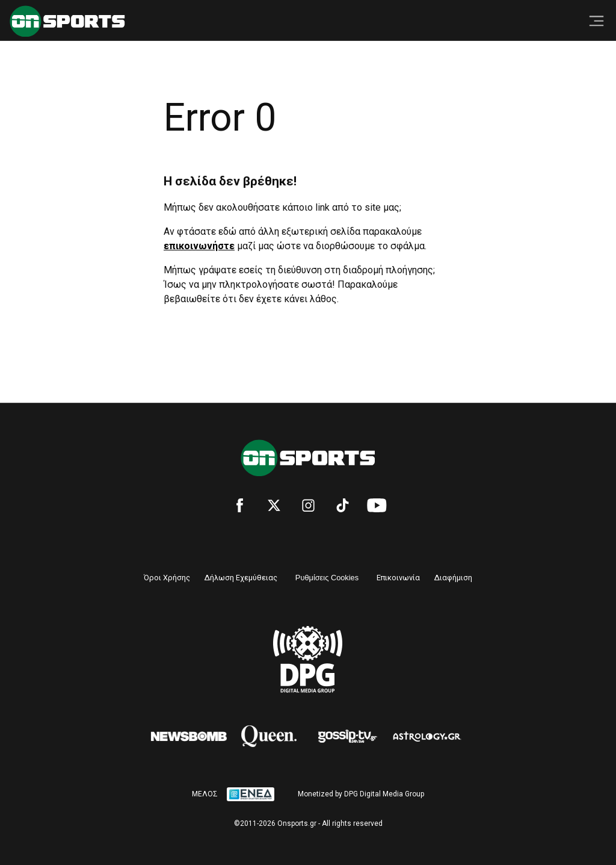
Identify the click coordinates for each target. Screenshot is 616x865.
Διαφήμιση (453, 578)
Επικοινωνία (398, 578)
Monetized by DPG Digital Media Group (361, 794)
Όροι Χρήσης (167, 578)
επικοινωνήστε (199, 246)
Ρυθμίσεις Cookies (327, 578)
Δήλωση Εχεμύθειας (241, 578)
